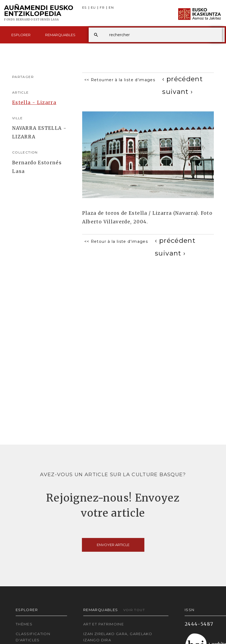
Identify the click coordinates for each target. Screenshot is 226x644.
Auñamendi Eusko (39, 13)
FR (102, 8)
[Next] (177, 92)
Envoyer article (113, 545)
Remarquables (60, 35)
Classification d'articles (33, 637)
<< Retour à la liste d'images (116, 241)
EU (93, 8)
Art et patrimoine (104, 624)
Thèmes (24, 624)
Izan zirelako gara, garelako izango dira (118, 637)
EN (111, 8)
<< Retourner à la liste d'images (120, 80)
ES (84, 8)
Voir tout (134, 610)
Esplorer (21, 35)
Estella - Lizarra (34, 103)
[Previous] (182, 79)
